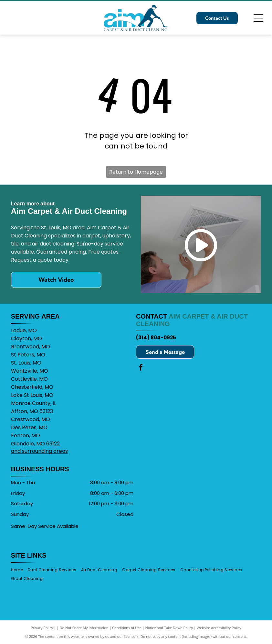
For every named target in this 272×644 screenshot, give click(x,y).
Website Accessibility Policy (219, 628)
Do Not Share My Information (84, 628)
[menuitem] (19, 570)
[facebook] (141, 368)
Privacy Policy (42, 628)
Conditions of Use (127, 628)
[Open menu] (258, 18)
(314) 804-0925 (156, 338)
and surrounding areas (39, 451)
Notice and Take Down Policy (169, 628)
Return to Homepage (136, 172)
